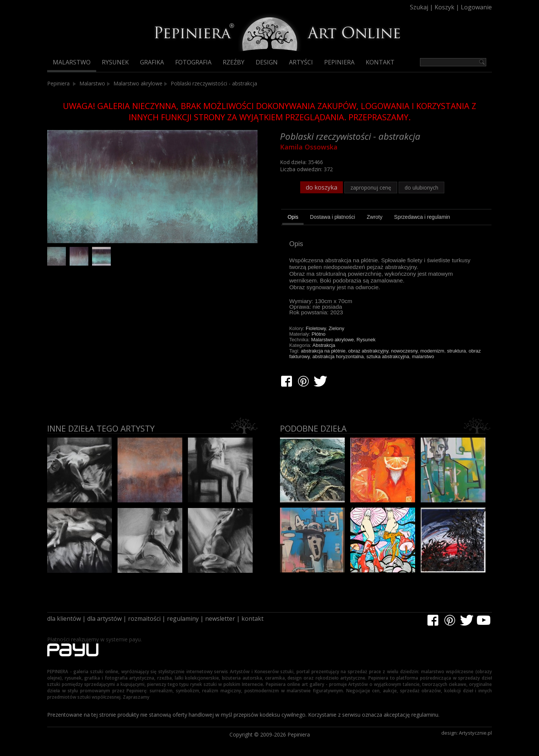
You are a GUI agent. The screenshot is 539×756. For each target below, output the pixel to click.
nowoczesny (404, 351)
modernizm (432, 351)
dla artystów (104, 619)
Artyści (301, 62)
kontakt (252, 619)
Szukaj (419, 7)
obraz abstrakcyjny (368, 351)
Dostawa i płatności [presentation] (333, 217)
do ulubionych (421, 188)
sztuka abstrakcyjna (388, 356)
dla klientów (64, 619)
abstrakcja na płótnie (323, 351)
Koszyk (444, 7)
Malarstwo (72, 62)
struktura (456, 351)
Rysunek (115, 62)
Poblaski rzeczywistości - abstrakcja (214, 83)
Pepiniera (339, 62)
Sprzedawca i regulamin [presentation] (422, 217)
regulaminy (183, 619)
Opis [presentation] (293, 217)
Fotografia (193, 62)
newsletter (220, 619)
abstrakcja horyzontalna (338, 356)
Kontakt (380, 62)
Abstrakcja (324, 345)
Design (267, 62)
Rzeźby (234, 62)
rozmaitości (144, 619)
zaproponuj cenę (371, 188)
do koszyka (322, 187)
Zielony (337, 328)
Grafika (152, 62)
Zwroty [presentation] (375, 217)
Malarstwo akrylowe (138, 83)
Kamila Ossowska (309, 147)
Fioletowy (316, 328)
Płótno (319, 334)
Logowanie (476, 7)
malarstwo (423, 356)
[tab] (293, 218)
